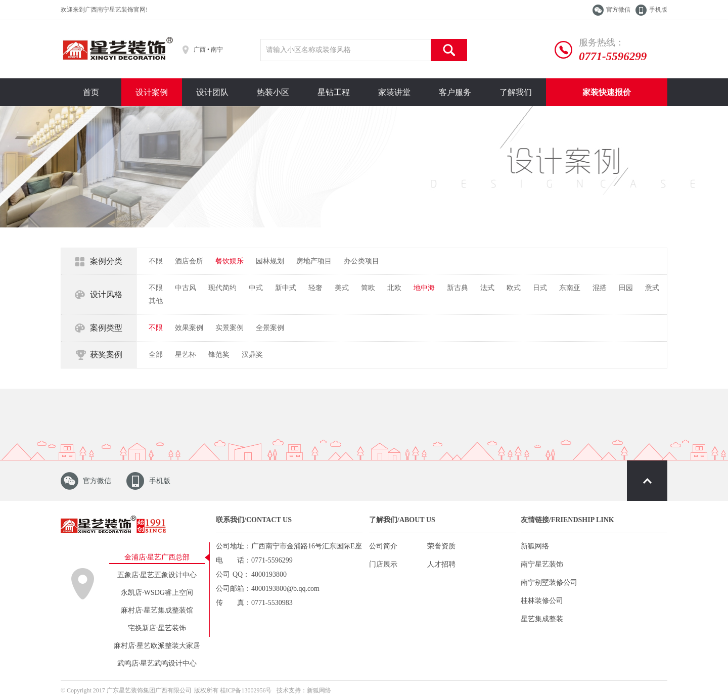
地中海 (424, 288)
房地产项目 (314, 261)
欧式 (514, 288)
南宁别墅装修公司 (549, 582)
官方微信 (618, 10)
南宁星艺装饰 (542, 564)
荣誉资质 (441, 546)
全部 (156, 355)
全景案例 (270, 328)
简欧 (368, 288)
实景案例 (230, 328)
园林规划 (270, 261)
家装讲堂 (394, 92)
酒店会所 (189, 261)
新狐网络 (535, 546)
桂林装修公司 (542, 601)
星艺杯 (186, 355)
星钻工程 (334, 92)
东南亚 (570, 288)
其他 (156, 301)
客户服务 (455, 92)
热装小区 (273, 92)
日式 (540, 288)
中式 (256, 288)
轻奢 (315, 288)
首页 (91, 92)
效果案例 (189, 328)
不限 (156, 261)
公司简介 (383, 546)
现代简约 (222, 288)
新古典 (458, 288)
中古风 (186, 288)
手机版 (658, 10)
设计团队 (212, 92)
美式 (342, 288)
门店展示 (383, 564)
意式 (652, 288)
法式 (487, 288)
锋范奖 (219, 355)
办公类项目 (361, 261)
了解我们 (516, 92)
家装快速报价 (607, 92)
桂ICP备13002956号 (246, 690)
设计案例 (152, 92)
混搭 (600, 288)
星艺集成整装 (542, 619)
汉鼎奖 (252, 355)
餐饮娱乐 (230, 261)
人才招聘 (441, 564)
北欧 (394, 288)
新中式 (286, 288)
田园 (626, 288)
